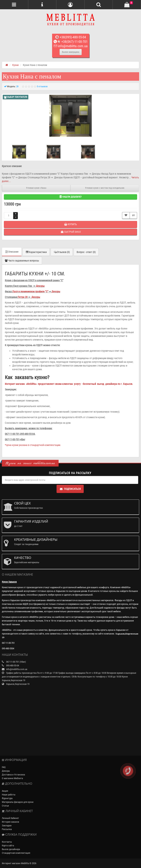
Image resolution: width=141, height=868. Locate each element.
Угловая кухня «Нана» (36, 188)
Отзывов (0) (62, 252)
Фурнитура (7, 798)
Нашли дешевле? (70, 197)
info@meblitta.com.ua (71, 46)
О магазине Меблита (12, 778)
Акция (5, 791)
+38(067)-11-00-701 (71, 42)
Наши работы (9, 795)
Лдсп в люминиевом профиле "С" (30, 291)
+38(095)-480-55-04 (71, 37)
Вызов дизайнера (11, 849)
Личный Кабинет (10, 818)
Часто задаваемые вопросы (22, 261)
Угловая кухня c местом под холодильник (105, 188)
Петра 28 (23, 297)
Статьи (5, 806)
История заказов (11, 822)
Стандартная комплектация (16, 853)
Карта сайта (8, 845)
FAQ (4, 767)
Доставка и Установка (13, 775)
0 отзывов (42, 86)
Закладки (7, 825)
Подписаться (70, 489)
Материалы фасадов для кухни (18, 802)
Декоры (40, 286)
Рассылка (7, 829)
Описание (12, 252)
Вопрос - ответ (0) (86, 252)
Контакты (7, 842)
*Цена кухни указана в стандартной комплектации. (33, 445)
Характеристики (36, 252)
